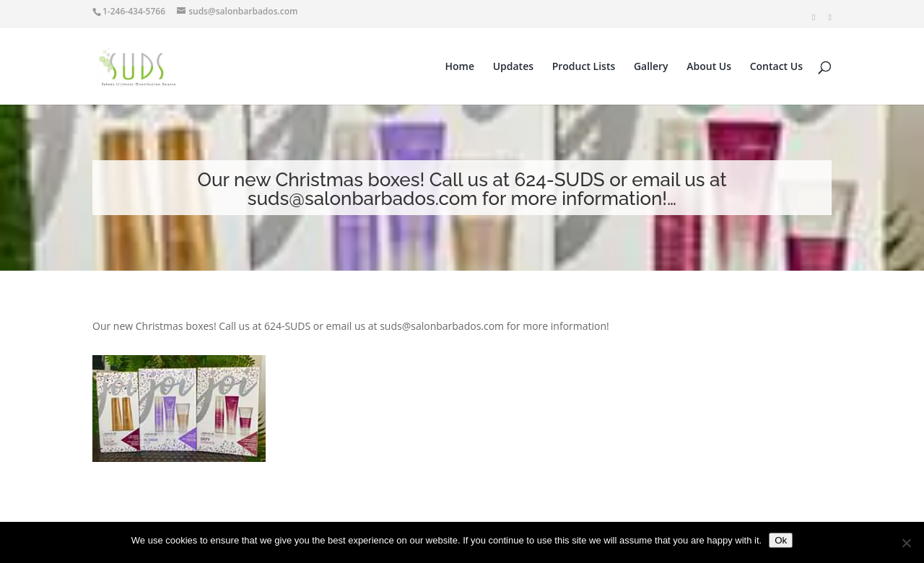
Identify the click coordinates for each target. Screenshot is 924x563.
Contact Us (776, 67)
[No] (906, 543)
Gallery (651, 67)
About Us (709, 67)
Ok (781, 540)
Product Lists (584, 67)
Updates (513, 67)
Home (460, 67)
